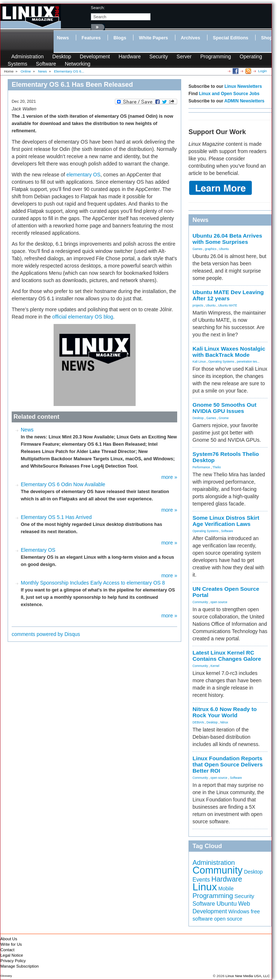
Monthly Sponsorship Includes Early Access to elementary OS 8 (93, 583)
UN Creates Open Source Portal (226, 592)
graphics (211, 249)
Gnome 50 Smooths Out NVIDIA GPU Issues (224, 408)
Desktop (62, 56)
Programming (215, 56)
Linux (205, 887)
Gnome (224, 418)
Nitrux (224, 722)
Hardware (130, 56)
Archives (190, 38)
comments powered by (46, 634)
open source (219, 602)
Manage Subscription (20, 966)
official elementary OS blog (83, 317)
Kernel (215, 666)
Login (262, 71)
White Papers (153, 38)
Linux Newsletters (243, 86)
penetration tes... (248, 362)
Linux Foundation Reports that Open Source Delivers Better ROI (227, 764)
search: (98, 8)
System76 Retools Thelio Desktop (226, 457)
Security (159, 56)
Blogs (120, 38)
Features (91, 38)
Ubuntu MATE (227, 305)
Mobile (226, 889)
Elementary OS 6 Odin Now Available (63, 484)
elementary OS (83, 175)
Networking (78, 64)
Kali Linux (199, 362)
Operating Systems (221, 362)
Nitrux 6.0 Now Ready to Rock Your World (225, 712)
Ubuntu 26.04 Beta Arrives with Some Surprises (227, 239)
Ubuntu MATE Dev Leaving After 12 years (228, 295)
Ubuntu (224, 249)
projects (198, 305)
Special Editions (231, 38)
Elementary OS (38, 550)
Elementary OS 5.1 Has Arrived (56, 517)
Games (197, 249)
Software (46, 64)
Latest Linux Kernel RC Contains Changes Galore (227, 656)
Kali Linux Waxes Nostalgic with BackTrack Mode (229, 352)
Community (200, 602)
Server (184, 56)
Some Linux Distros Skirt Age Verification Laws (226, 521)
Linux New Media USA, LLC (248, 976)
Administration (28, 56)
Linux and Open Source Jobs (229, 94)
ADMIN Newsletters (244, 101)
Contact (7, 950)
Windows (239, 911)
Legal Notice (12, 955)
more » (169, 477)
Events (201, 880)
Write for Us (11, 944)
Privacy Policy (13, 961)
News (63, 38)
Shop (267, 38)
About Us (9, 939)
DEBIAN (198, 722)
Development (95, 56)
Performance (201, 467)
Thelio (217, 467)
